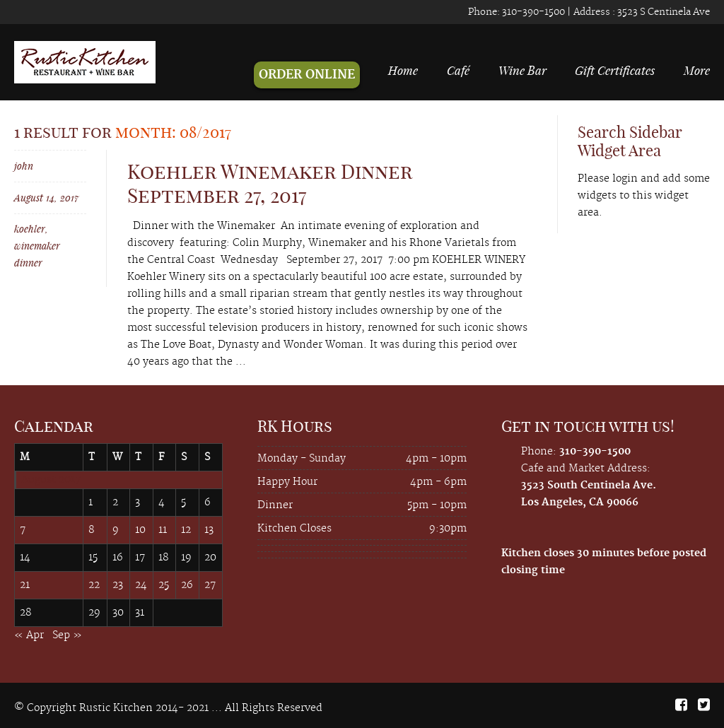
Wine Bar (522, 70)
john (24, 166)
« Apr (29, 635)
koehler (30, 229)
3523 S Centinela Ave (662, 12)
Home (403, 70)
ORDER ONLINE (307, 75)
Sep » (67, 635)
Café (458, 70)
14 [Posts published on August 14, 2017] (25, 558)
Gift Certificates (615, 70)
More (697, 70)
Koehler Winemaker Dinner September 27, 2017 (270, 183)
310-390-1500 (532, 12)
